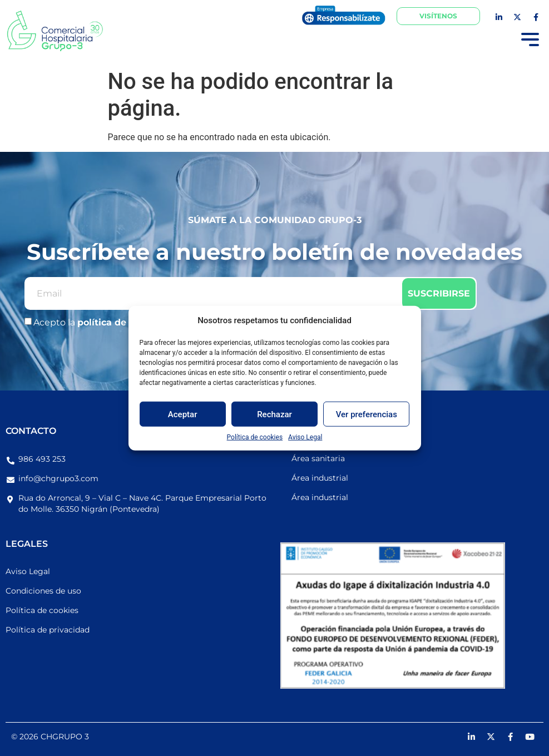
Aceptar (183, 414)
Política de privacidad (48, 630)
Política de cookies (255, 437)
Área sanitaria (318, 458)
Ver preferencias (367, 414)
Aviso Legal (305, 437)
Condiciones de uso (43, 591)
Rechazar (274, 414)
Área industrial (320, 478)
